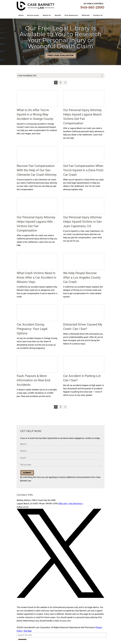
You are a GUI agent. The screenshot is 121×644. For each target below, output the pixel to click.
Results (58, 19)
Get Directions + (76, 507)
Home (21, 19)
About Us (47, 19)
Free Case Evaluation (60, 59)
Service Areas (33, 19)
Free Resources (71, 19)
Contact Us (98, 19)
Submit (27, 476)
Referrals (86, 19)
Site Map (28, 634)
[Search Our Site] (62, 638)
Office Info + (63, 507)
